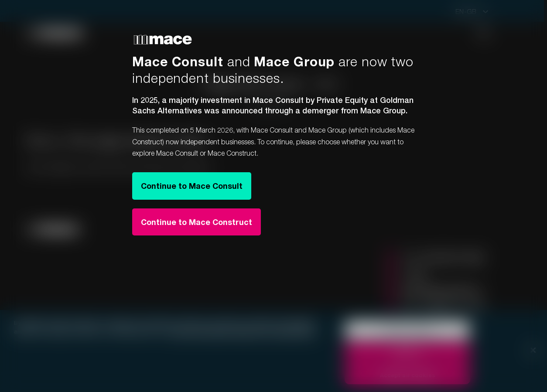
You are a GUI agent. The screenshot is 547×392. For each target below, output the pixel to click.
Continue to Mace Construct (197, 222)
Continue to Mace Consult (192, 186)
